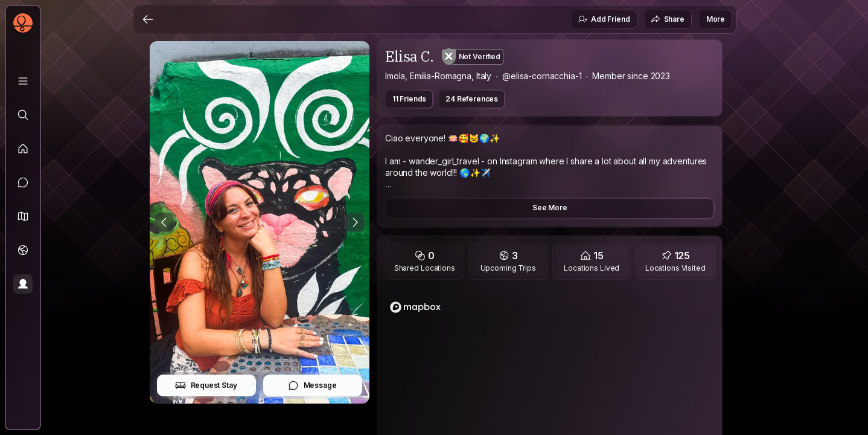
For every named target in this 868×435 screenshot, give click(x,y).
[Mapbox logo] (415, 307)
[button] (23, 216)
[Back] (148, 19)
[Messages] (23, 182)
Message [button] (312, 385)
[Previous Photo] (164, 222)
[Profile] (23, 284)
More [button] (716, 19)
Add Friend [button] (604, 19)
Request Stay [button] (206, 385)
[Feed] (23, 149)
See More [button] (550, 208)
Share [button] (668, 19)
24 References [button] (472, 99)
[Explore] (23, 115)
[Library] (23, 81)
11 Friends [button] (409, 99)
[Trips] (23, 250)
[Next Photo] (355, 222)
